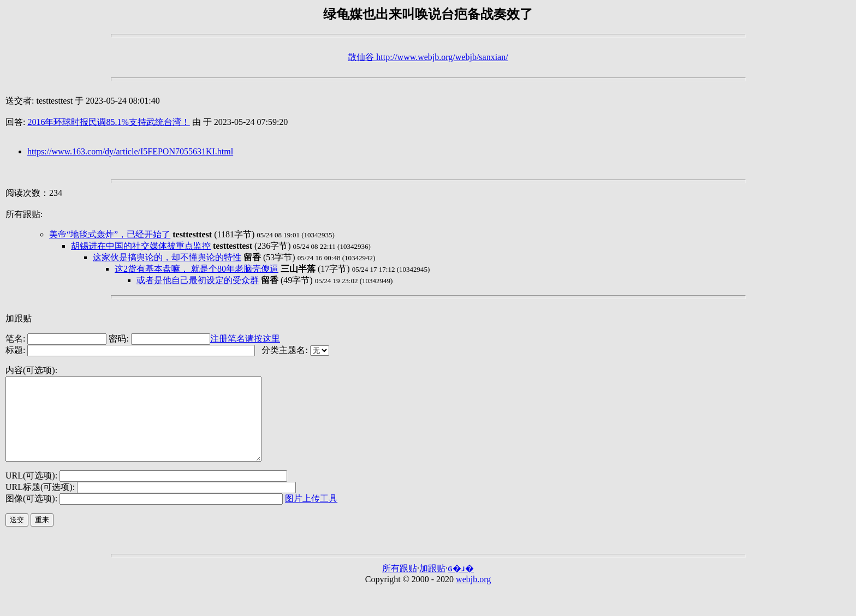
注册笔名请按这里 (245, 339)
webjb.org (473, 596)
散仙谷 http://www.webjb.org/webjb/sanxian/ (428, 57)
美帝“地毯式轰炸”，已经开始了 (110, 234)
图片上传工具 (311, 515)
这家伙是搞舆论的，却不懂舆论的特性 (167, 257)
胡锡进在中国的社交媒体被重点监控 (141, 246)
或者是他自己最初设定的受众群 (198, 280)
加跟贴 (19, 318)
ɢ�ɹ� (461, 585)
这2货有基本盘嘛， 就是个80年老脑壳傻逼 (197, 269)
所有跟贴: (24, 214)
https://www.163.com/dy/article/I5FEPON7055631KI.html (130, 151)
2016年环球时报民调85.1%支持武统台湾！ (108, 122)
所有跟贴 (400, 585)
